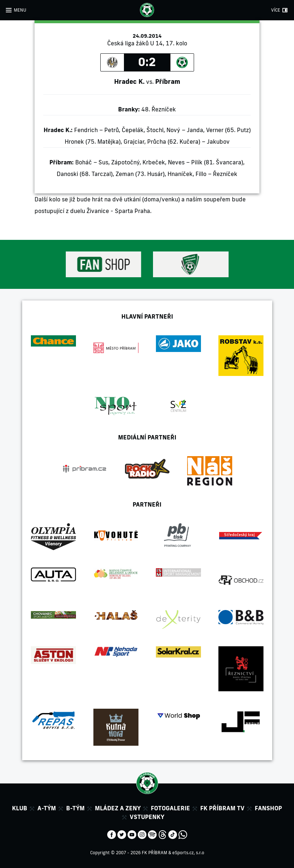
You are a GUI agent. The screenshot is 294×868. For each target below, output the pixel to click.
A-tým (47, 808)
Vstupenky (147, 817)
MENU (20, 10)
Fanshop (268, 808)
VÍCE (276, 10)
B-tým (75, 808)
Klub (20, 808)
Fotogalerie (170, 808)
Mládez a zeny (118, 808)
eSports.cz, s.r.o (188, 853)
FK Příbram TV (222, 808)
